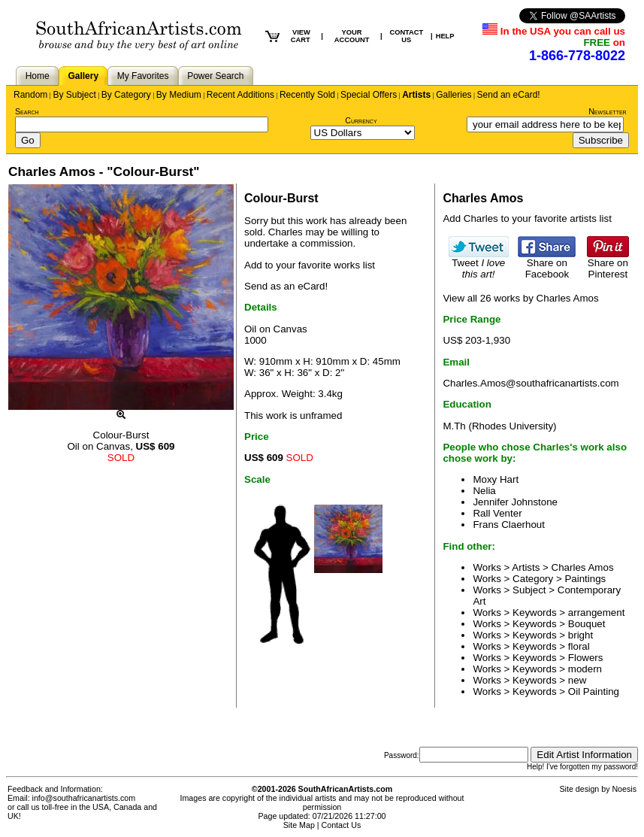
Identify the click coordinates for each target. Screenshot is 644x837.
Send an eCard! (509, 95)
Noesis (624, 789)
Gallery (83, 76)
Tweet (479, 264)
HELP (445, 36)
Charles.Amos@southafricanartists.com (531, 383)
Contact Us (342, 825)
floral (579, 646)
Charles (286, 232)
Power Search (215, 76)
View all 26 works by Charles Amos (520, 298)
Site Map (299, 825)
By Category (126, 95)
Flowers (586, 658)
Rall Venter (497, 513)
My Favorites (143, 76)
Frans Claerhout (509, 525)
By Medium (179, 95)
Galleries (454, 95)
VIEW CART (301, 36)
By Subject (74, 95)
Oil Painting (594, 691)
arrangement (597, 613)
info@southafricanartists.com (84, 798)
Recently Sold (307, 95)
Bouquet (587, 624)
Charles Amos (583, 567)
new (577, 680)
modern (585, 669)
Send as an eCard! (286, 286)
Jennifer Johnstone (515, 502)
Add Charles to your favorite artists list (527, 218)
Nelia (484, 491)
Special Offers (369, 95)
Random (30, 95)
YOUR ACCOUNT (352, 36)
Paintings (585, 579)
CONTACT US (406, 36)
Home (38, 76)
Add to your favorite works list (310, 265)
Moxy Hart (496, 479)
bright (581, 635)
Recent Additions (240, 95)
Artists (416, 95)
